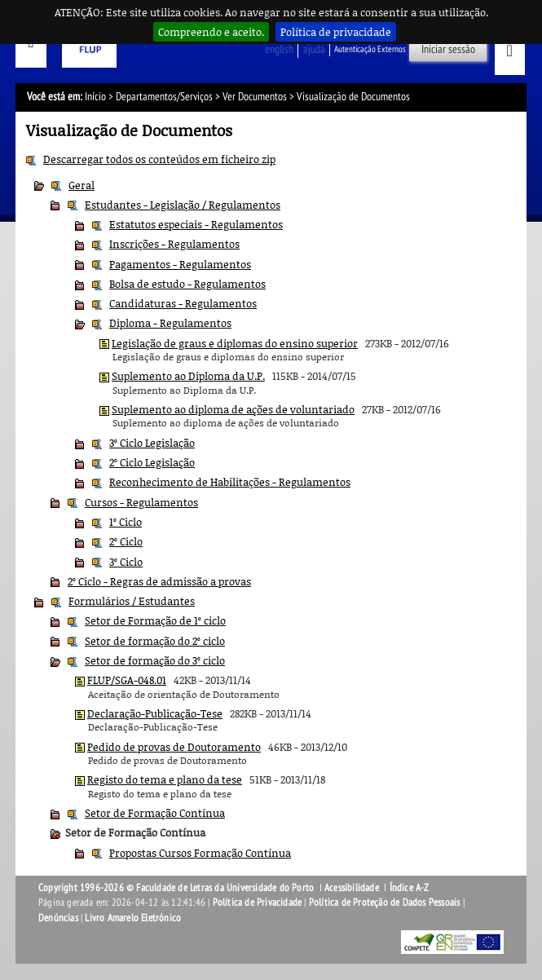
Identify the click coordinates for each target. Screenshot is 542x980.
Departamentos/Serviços (164, 97)
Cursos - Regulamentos (141, 502)
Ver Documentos (255, 97)
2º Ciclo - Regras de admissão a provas (159, 581)
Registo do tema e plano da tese (165, 779)
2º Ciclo (126, 541)
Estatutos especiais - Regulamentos (196, 224)
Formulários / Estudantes (132, 601)
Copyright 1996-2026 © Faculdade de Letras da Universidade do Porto (177, 888)
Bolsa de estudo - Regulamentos (187, 284)
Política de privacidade (336, 32)
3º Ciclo (126, 562)
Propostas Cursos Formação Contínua (200, 853)
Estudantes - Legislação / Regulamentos (183, 205)
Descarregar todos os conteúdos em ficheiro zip (159, 159)
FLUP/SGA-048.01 (127, 680)
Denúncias (58, 918)
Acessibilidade (352, 888)
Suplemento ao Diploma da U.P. (188, 376)
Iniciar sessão (448, 49)
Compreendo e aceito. (211, 32)
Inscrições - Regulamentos (174, 244)
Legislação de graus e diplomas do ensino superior (235, 343)
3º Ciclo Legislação (152, 443)
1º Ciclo (126, 522)
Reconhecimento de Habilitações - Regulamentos (230, 482)
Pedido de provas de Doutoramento (174, 747)
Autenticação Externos (370, 49)
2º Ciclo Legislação (152, 462)
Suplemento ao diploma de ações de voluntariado (233, 409)
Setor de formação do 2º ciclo (155, 641)
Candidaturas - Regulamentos (183, 303)
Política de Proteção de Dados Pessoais (385, 903)
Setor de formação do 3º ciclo (155, 660)
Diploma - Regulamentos (170, 323)
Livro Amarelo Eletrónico (133, 918)
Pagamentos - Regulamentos (180, 264)
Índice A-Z (410, 888)
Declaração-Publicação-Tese (155, 713)
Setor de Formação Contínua (155, 813)
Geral (82, 185)
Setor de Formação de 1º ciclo (155, 620)
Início (95, 97)
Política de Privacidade (258, 903)
